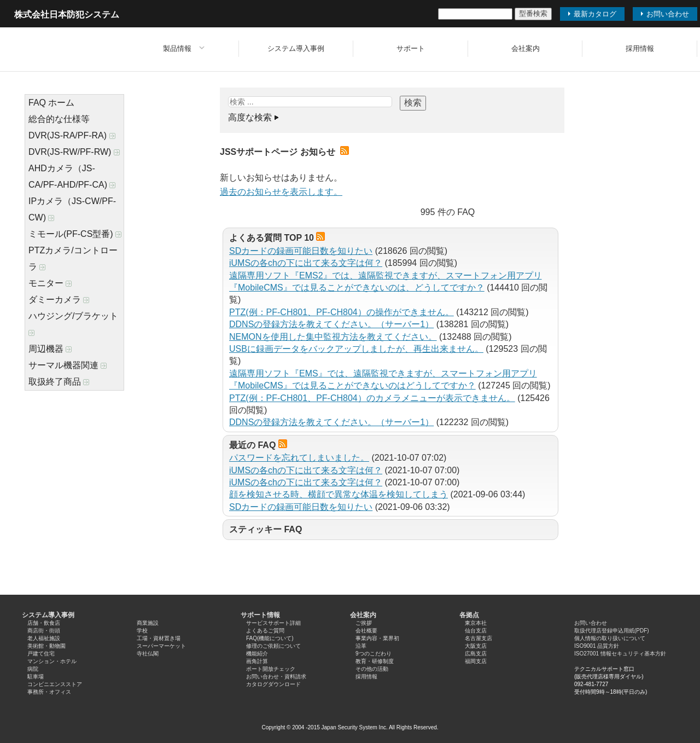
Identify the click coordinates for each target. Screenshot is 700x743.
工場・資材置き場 (159, 638)
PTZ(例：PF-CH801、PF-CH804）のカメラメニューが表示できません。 (372, 398)
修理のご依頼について (273, 646)
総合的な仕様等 (59, 119)
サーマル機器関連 (68, 365)
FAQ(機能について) (270, 638)
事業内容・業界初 (377, 638)
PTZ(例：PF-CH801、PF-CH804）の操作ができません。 (342, 312)
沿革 (361, 646)
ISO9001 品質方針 (597, 646)
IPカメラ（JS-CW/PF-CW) (72, 209)
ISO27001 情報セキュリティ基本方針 (620, 654)
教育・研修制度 (375, 661)
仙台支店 (476, 631)
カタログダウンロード (273, 684)
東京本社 (476, 623)
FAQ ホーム (51, 103)
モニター (50, 283)
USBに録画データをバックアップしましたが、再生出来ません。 (356, 349)
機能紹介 (257, 654)
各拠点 (469, 615)
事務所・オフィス (49, 692)
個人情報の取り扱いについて (610, 638)
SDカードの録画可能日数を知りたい (301, 251)
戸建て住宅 (41, 654)
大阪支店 (476, 646)
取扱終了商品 (59, 382)
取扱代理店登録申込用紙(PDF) (612, 631)
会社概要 (366, 631)
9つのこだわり (374, 654)
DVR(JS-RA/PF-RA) (72, 135)
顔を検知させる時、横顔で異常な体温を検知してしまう (339, 494)
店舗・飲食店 (44, 623)
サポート (411, 48)
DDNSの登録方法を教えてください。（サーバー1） (331, 324)
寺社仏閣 (148, 654)
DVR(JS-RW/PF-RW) (74, 152)
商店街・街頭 (44, 631)
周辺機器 (50, 349)
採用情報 (640, 48)
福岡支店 (476, 661)
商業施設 (148, 623)
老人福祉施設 (44, 638)
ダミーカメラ (59, 300)
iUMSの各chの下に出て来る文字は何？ (306, 263)
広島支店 (476, 654)
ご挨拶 (364, 623)
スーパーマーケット (161, 646)
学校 (142, 631)
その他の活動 (372, 669)
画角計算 (257, 661)
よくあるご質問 (265, 631)
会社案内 (526, 48)
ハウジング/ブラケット (73, 324)
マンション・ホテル (52, 661)
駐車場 (36, 677)
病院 (33, 669)
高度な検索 (250, 117)
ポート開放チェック (271, 669)
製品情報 (177, 48)
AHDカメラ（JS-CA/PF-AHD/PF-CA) (72, 176)
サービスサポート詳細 (273, 623)
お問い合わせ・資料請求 (276, 677)
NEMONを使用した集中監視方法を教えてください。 (333, 337)
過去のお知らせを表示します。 (281, 192)
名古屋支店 (479, 638)
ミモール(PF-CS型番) (75, 234)
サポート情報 (260, 615)
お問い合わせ (591, 623)
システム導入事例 (296, 48)
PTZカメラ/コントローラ (73, 259)
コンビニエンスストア (55, 684)
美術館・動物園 (46, 646)
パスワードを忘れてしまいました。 (299, 458)
